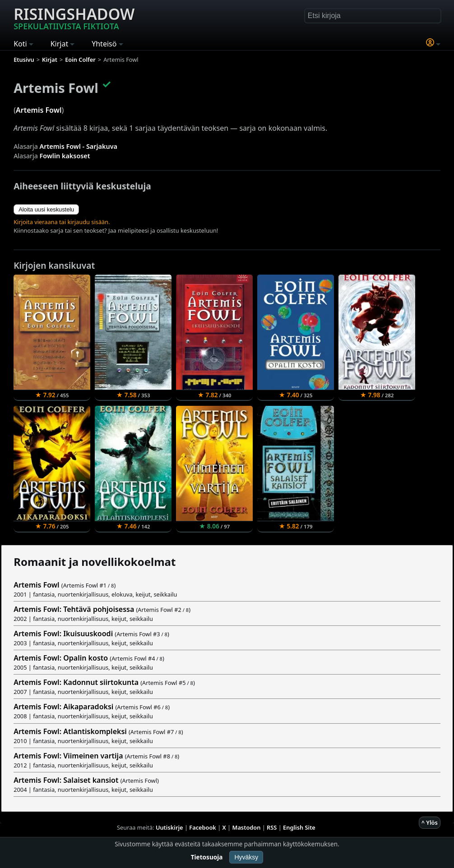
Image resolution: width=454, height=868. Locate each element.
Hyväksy (246, 857)
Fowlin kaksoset (65, 156)
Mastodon (247, 827)
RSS (272, 827)
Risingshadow (74, 18)
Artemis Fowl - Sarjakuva (79, 146)
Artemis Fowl (39, 110)
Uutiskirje (169, 827)
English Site (299, 827)
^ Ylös (430, 822)
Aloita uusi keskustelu (46, 209)
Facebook (203, 827)
